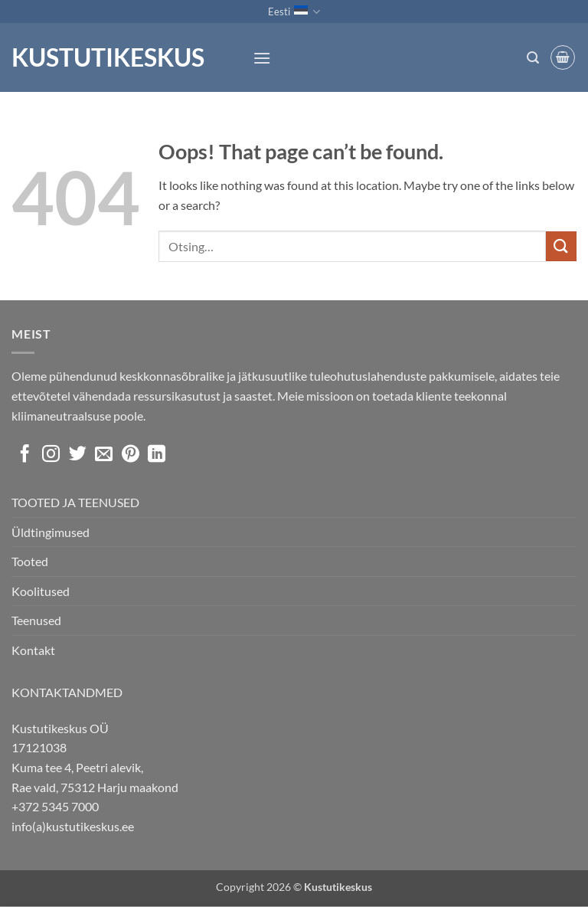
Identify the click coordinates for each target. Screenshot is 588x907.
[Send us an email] (104, 455)
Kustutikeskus (108, 57)
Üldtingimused (51, 532)
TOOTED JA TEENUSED (75, 502)
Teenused (36, 620)
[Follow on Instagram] (51, 455)
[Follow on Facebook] (25, 455)
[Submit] (561, 246)
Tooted (30, 561)
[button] (262, 58)
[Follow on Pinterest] (131, 455)
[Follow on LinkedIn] (157, 455)
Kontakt (33, 650)
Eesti (294, 12)
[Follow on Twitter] (78, 455)
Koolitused (41, 591)
